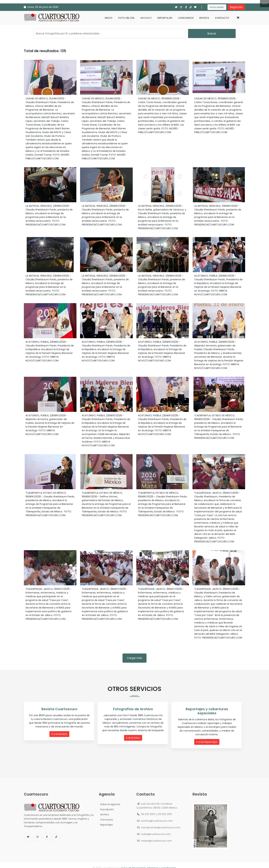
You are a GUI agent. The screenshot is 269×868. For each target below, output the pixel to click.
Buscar (212, 33)
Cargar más (134, 658)
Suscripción (106, 804)
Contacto (222, 18)
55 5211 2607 (148, 809)
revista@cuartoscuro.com (157, 836)
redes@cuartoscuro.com (156, 829)
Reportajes (165, 18)
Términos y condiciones (162, 863)
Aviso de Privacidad (133, 863)
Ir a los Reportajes (207, 737)
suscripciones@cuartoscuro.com (162, 822)
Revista (204, 18)
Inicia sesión (217, 7)
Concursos (186, 18)
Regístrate (236, 7)
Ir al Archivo (134, 737)
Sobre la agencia (109, 799)
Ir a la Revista (60, 734)
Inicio (109, 18)
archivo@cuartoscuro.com (158, 816)
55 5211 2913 (165, 809)
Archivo (146, 18)
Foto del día (126, 18)
